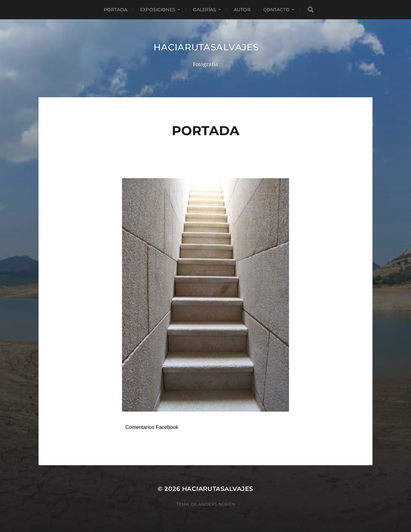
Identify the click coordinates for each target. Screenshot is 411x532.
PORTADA (115, 10)
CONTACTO (276, 10)
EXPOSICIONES (158, 10)
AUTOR (242, 10)
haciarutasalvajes (206, 47)
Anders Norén (217, 504)
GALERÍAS (205, 10)
